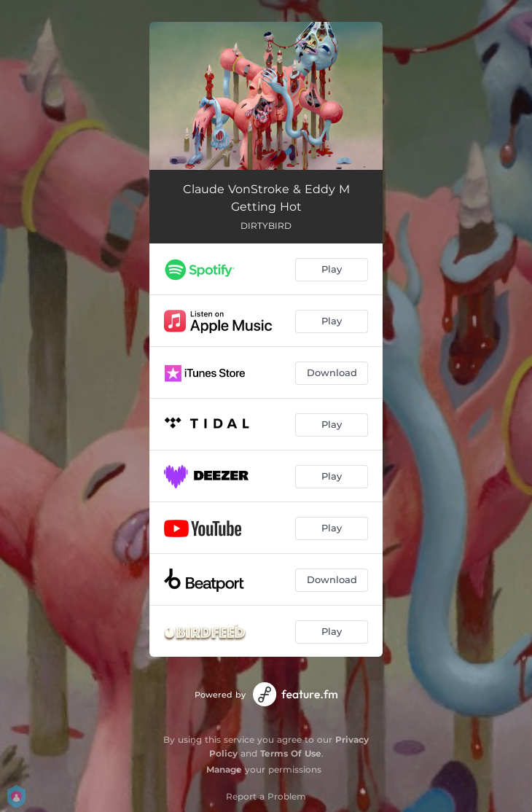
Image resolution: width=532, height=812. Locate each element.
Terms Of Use (291, 753)
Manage (224, 769)
